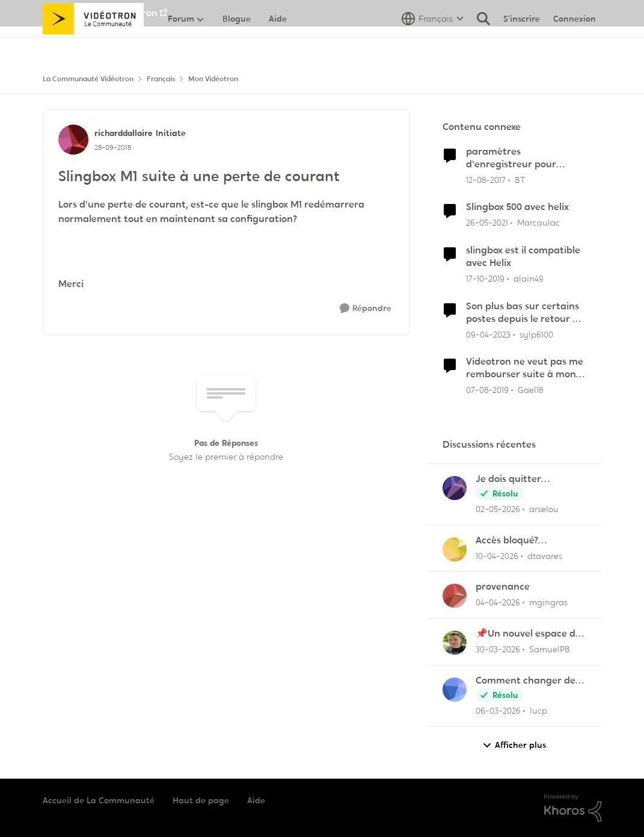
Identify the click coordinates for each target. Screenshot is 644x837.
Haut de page (201, 800)
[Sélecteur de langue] (433, 45)
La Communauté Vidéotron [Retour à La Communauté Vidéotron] (88, 79)
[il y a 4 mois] (498, 603)
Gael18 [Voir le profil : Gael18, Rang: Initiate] (530, 390)
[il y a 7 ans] (487, 390)
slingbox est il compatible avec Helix (523, 257)
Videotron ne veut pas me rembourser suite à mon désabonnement (525, 368)
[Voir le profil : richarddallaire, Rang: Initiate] (73, 140)
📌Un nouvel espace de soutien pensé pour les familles (528, 634)
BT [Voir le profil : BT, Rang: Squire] (520, 179)
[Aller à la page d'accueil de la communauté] (94, 45)
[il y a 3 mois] (498, 509)
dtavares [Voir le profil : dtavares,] (545, 555)
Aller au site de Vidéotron (100, 13)
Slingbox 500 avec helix (517, 207)
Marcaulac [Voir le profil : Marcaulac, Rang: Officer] (538, 223)
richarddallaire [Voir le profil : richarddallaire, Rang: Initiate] (124, 133)
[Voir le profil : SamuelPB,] (455, 643)
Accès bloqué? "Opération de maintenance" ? (511, 541)
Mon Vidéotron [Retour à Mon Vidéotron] (213, 79)
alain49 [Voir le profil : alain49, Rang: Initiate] (529, 279)
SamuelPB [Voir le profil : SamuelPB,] (550, 649)
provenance (503, 587)
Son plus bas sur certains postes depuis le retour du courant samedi (525, 313)
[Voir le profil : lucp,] (455, 690)
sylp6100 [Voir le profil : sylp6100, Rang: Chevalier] (536, 334)
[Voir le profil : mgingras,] (455, 596)
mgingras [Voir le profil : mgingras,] (548, 602)
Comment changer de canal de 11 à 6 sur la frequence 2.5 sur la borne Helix (526, 681)
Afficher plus (514, 745)
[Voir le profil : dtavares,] (455, 549)
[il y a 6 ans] (485, 279)
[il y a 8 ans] (486, 180)
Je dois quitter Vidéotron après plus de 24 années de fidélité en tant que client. (530, 479)
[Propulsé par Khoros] (573, 808)
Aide (256, 800)
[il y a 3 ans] (488, 334)
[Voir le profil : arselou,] (455, 488)
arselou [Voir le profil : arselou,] (544, 509)
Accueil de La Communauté (99, 800)
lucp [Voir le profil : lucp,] (538, 711)
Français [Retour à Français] (161, 79)
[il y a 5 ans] (487, 223)
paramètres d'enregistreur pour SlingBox (511, 158)
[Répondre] (366, 308)
